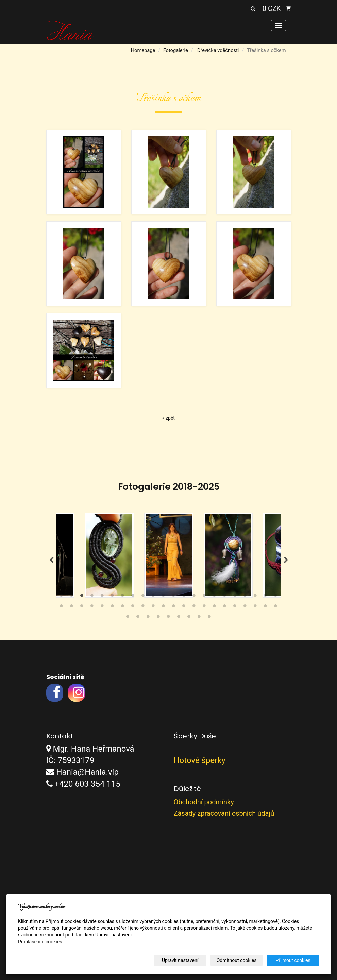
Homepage (143, 50)
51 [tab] (189, 618)
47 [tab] (148, 618)
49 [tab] (169, 618)
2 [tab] (72, 597)
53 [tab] (209, 618)
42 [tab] (255, 607)
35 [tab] (184, 607)
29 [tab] (123, 607)
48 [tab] (158, 618)
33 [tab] (164, 607)
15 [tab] (204, 597)
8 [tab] (133, 597)
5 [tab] (102, 597)
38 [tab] (215, 607)
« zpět (168, 418)
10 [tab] (153, 597)
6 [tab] (113, 597)
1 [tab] (62, 597)
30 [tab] (133, 607)
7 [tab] (123, 597)
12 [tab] (174, 597)
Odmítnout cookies (237, 960)
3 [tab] (82, 597)
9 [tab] (143, 597)
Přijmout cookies (293, 960)
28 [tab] (113, 607)
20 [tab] (255, 597)
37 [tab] (204, 607)
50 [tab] (179, 618)
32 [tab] (153, 607)
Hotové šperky (200, 760)
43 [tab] (266, 607)
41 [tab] (245, 607)
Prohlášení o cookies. (41, 942)
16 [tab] (215, 597)
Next (286, 560)
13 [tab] (184, 597)
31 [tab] (143, 607)
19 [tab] (245, 597)
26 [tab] (92, 607)
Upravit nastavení (180, 960)
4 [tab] (92, 597)
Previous (51, 560)
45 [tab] (128, 618)
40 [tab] (235, 607)
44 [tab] (276, 607)
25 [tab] (82, 607)
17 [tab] (225, 597)
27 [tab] (102, 607)
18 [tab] (235, 597)
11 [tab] (164, 597)
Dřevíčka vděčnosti (218, 50)
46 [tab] (138, 618)
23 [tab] (62, 607)
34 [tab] (174, 607)
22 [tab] (276, 597)
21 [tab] (266, 597)
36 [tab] (194, 607)
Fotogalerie (176, 50)
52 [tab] (199, 618)
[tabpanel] (169, 555)
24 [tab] (72, 607)
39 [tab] (225, 607)
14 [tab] (194, 597)
